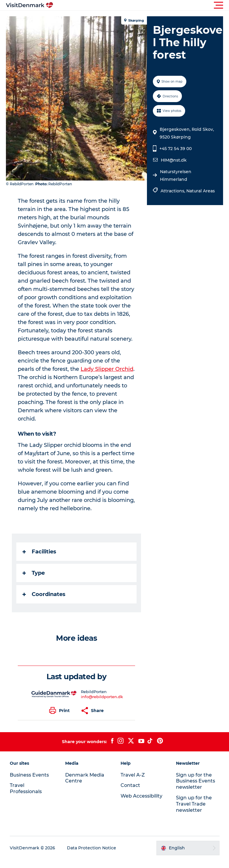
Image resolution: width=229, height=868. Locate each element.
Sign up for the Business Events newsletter (196, 781)
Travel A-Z (133, 775)
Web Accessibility (141, 796)
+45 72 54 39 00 (176, 149)
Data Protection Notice (92, 848)
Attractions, (173, 191)
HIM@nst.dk (174, 160)
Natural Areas (201, 191)
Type (34, 573)
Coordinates (44, 594)
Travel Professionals (26, 788)
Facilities (39, 552)
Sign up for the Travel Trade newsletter (194, 804)
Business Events (29, 775)
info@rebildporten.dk (102, 697)
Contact (130, 785)
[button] (141, 5)
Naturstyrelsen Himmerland (176, 175)
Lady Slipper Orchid (107, 369)
